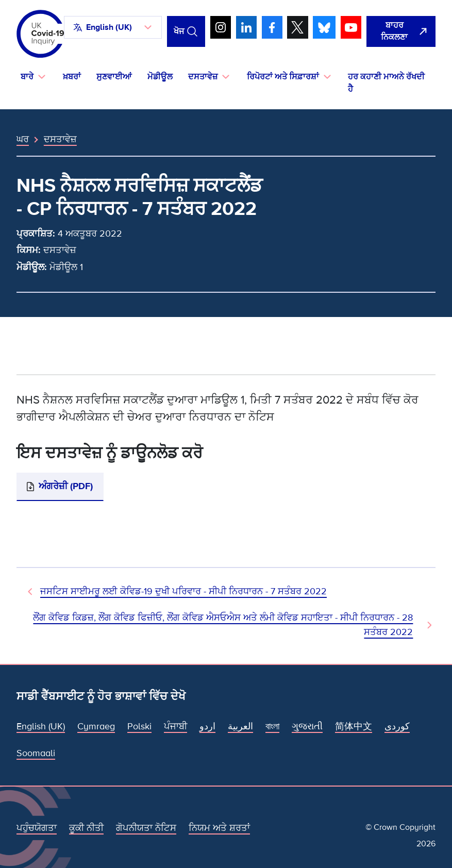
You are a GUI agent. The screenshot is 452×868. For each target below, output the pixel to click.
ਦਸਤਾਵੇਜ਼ (60, 139)
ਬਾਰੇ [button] (27, 77)
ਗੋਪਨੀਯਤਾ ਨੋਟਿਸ (146, 828)
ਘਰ (23, 139)
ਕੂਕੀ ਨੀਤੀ (86, 828)
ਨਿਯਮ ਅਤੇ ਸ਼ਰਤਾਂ (219, 828)
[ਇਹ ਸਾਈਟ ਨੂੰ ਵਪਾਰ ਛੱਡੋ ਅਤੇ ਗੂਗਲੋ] (401, 32)
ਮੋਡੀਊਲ (160, 77)
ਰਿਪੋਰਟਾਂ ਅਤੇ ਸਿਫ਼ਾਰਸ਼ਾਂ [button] (283, 77)
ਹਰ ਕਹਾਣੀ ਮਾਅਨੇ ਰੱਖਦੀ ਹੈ (386, 83)
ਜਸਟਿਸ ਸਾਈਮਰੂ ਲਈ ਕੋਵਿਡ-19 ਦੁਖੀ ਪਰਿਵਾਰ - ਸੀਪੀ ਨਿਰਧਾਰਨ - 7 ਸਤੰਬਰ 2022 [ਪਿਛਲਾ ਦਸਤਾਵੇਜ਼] (183, 591)
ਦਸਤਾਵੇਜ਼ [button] (203, 77)
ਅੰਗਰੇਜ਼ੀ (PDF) (66, 486)
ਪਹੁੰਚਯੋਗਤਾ (37, 828)
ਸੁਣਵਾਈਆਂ (114, 77)
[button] (113, 27)
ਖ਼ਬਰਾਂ (72, 77)
